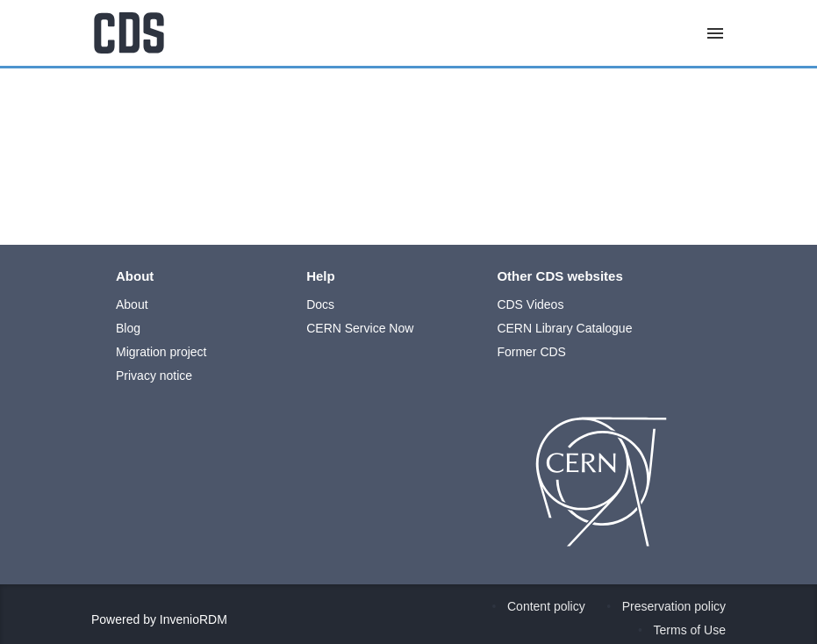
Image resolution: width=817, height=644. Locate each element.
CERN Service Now (360, 328)
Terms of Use (690, 630)
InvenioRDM (193, 619)
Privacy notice (154, 376)
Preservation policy (674, 606)
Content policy (546, 606)
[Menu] (715, 33)
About (132, 304)
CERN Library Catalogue (564, 328)
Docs (320, 304)
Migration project (161, 352)
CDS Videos (530, 304)
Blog (128, 328)
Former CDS (531, 352)
